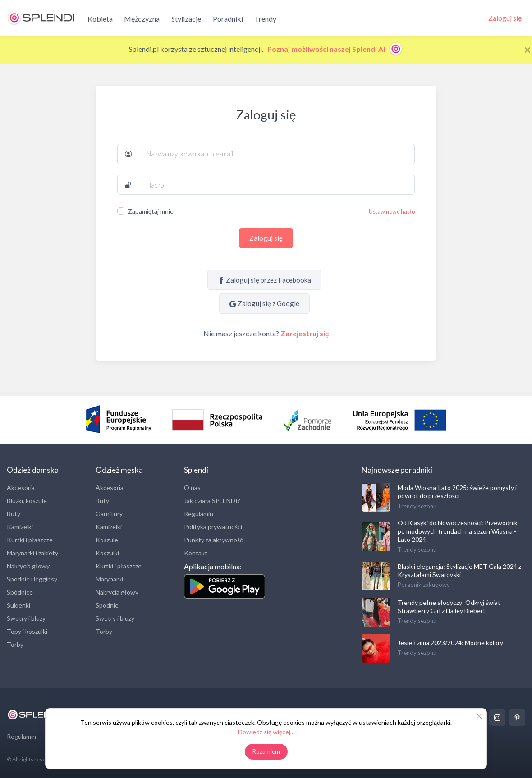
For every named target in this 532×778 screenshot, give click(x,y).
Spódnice (20, 592)
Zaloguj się (266, 238)
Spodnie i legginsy (32, 579)
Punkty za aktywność (213, 540)
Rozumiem (266, 751)
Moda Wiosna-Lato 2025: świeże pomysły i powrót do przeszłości (457, 492)
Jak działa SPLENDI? (212, 501)
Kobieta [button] (100, 19)
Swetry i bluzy (26, 618)
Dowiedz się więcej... (266, 732)
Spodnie (107, 605)
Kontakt (196, 553)
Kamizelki (20, 527)
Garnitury (109, 514)
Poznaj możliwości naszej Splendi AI (335, 49)
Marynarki (109, 579)
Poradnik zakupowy (424, 585)
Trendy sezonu (417, 506)
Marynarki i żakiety (32, 553)
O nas (192, 487)
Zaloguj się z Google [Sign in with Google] (264, 303)
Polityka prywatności (213, 527)
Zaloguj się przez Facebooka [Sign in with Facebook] (264, 280)
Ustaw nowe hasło (392, 211)
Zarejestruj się (305, 333)
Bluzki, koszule (27, 501)
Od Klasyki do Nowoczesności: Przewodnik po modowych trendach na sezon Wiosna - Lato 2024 (458, 531)
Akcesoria (21, 487)
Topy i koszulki (27, 631)
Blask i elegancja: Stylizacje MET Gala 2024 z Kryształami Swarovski (459, 570)
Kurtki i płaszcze (30, 540)
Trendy (265, 19)
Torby (15, 644)
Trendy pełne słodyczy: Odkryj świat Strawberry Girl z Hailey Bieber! (449, 606)
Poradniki (228, 19)
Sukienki (18, 605)
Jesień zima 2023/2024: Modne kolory (450, 643)
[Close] (527, 50)
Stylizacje (186, 19)
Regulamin (199, 514)
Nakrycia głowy (28, 566)
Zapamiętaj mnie (151, 211)
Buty (14, 514)
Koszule (107, 540)
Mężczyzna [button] (142, 19)
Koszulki (107, 553)
